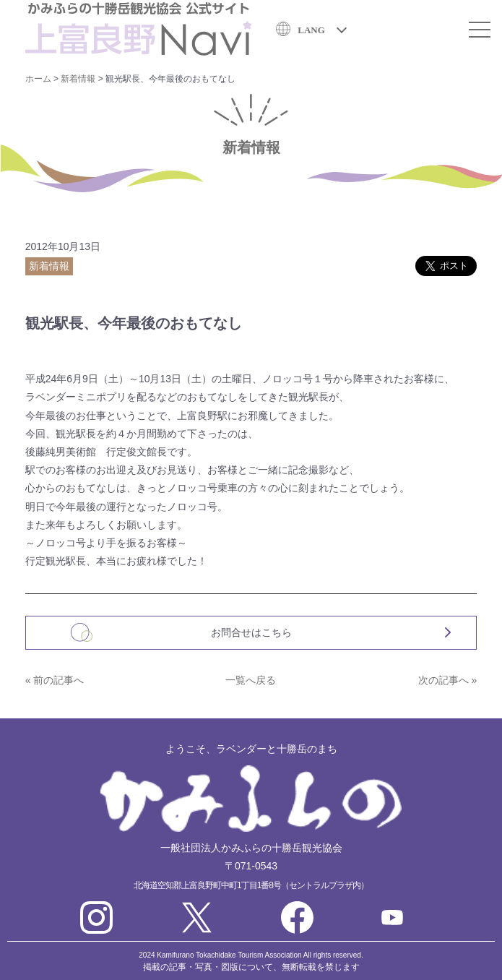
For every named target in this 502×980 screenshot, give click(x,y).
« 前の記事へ (55, 680)
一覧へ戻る (251, 680)
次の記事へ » (448, 680)
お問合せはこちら (251, 632)
